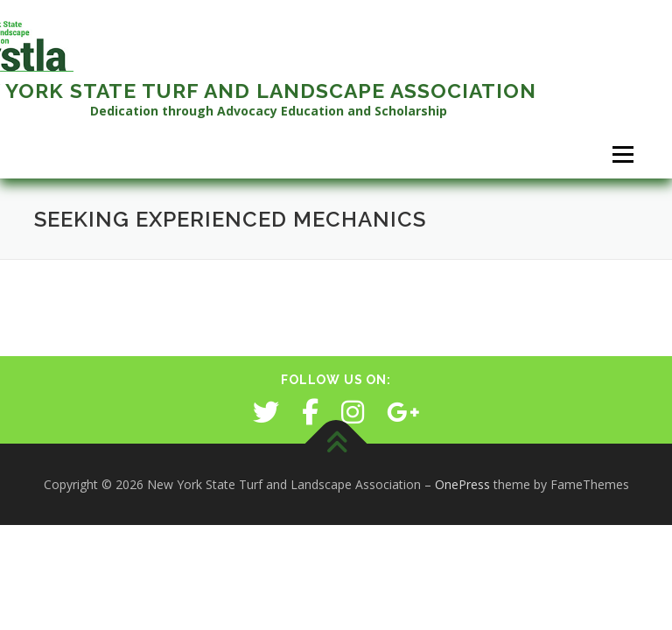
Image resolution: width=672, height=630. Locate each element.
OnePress (462, 484)
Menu (623, 154)
